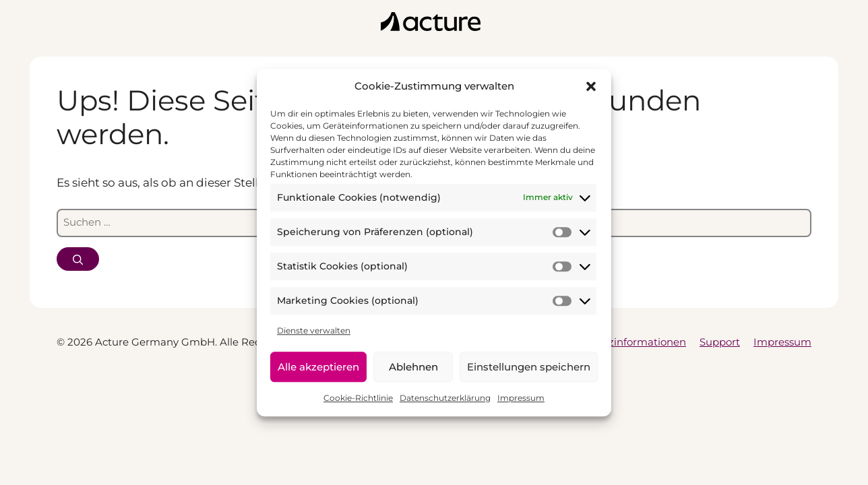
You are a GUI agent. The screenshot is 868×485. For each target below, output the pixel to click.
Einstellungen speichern (529, 367)
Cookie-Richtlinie (358, 398)
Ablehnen (413, 367)
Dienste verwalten (314, 330)
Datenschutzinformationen (618, 342)
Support (720, 342)
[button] (591, 87)
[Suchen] (78, 259)
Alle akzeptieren (318, 367)
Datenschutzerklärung (445, 398)
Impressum (521, 398)
